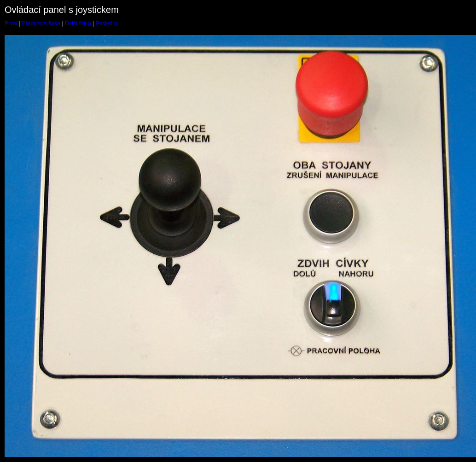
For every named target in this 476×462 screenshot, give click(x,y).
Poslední (107, 23)
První (11, 23)
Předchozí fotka (41, 23)
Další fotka (78, 23)
